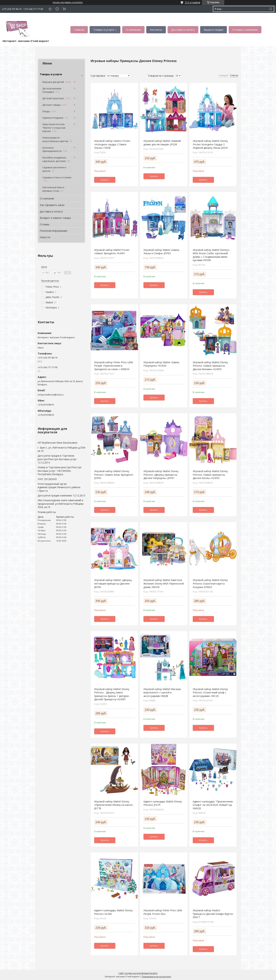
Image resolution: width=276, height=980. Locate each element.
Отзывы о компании (245, 30)
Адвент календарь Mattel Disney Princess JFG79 (163, 803)
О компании (133, 30)
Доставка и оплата (183, 30)
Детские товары (52, 105)
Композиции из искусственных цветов (55, 139)
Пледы (46, 111)
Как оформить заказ (52, 205)
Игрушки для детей (53, 82)
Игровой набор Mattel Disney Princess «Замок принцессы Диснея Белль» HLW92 (210, 475)
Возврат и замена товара (55, 218)
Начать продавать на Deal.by (68, 2)
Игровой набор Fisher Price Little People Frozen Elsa (163, 912)
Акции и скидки (214, 30)
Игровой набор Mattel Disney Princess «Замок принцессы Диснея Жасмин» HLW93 (210, 366)
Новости (45, 237)
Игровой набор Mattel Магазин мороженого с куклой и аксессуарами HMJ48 (162, 693)
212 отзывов (192, 2)
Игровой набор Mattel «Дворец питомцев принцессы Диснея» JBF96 (113, 583)
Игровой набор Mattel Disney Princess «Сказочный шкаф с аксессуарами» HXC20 (210, 693)
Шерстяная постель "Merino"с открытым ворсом (54, 128)
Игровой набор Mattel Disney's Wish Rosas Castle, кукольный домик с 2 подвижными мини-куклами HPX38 (211, 255)
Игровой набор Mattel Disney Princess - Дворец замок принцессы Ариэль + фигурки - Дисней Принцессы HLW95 (112, 694)
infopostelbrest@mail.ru (51, 395)
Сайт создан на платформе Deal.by (138, 973)
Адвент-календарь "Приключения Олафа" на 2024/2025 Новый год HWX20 (213, 805)
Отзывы (45, 224)
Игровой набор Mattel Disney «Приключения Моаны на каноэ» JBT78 (114, 805)
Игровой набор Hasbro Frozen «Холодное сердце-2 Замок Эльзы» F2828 (112, 144)
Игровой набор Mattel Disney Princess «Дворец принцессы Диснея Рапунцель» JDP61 (161, 475)
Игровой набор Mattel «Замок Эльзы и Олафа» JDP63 (161, 252)
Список (234, 75)
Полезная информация (54, 231)
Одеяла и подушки (53, 118)
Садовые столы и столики (57, 177)
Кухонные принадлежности (52, 149)
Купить (105, 180)
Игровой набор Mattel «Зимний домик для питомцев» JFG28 (162, 143)
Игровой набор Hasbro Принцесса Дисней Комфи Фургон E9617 (213, 914)
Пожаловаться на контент (156, 976)
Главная (79, 30)
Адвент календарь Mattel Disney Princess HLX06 (113, 912)
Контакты (156, 30)
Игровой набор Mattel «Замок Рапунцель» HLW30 (161, 364)
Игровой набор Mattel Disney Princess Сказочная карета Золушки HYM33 (210, 583)
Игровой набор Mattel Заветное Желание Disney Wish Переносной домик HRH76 (164, 583)
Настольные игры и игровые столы (53, 189)
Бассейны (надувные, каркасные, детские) (54, 159)
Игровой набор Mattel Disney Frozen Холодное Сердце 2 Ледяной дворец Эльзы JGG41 (210, 144)
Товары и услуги (104, 30)
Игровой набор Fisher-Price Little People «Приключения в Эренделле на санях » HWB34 (114, 366)
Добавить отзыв (50, 9)
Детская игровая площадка (52, 90)
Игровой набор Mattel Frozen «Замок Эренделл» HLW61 (112, 252)
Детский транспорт (53, 98)
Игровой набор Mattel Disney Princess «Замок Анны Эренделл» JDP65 (114, 475)
